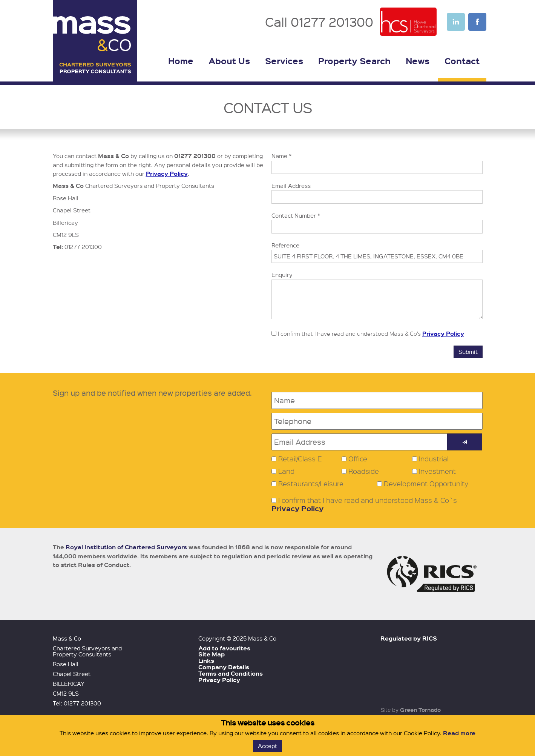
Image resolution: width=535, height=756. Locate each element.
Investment (437, 471)
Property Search (354, 61)
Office (358, 459)
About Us (229, 61)
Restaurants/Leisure (311, 484)
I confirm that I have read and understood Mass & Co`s (364, 505)
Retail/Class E (300, 459)
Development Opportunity (426, 484)
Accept (267, 746)
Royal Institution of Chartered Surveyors (126, 547)
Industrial (434, 459)
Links (206, 661)
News (418, 61)
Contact (462, 61)
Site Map (212, 654)
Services (284, 61)
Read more (459, 733)
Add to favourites (224, 648)
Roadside (364, 471)
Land (286, 471)
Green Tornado (420, 710)
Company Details (224, 667)
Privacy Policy (167, 174)
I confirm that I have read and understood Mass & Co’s (368, 333)
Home (181, 61)
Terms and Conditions (231, 673)
